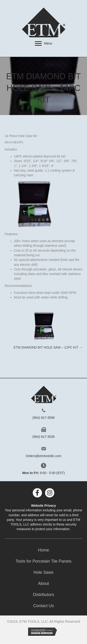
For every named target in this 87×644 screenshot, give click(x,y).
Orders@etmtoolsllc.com (43, 456)
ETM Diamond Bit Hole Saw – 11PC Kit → (48, 347)
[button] (38, 44)
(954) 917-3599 (44, 418)
